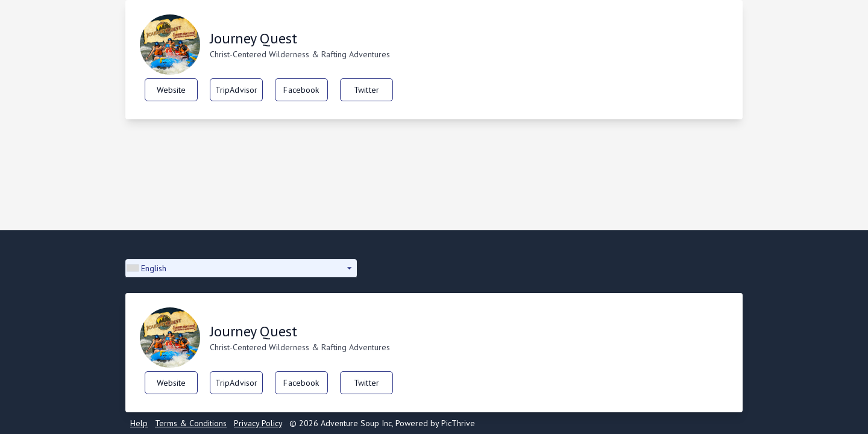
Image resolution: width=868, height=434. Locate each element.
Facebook (301, 90)
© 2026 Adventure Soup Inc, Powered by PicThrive (382, 423)
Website (171, 90)
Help (139, 423)
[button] (241, 268)
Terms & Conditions (191, 423)
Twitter (366, 90)
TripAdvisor (237, 90)
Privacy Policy (258, 423)
